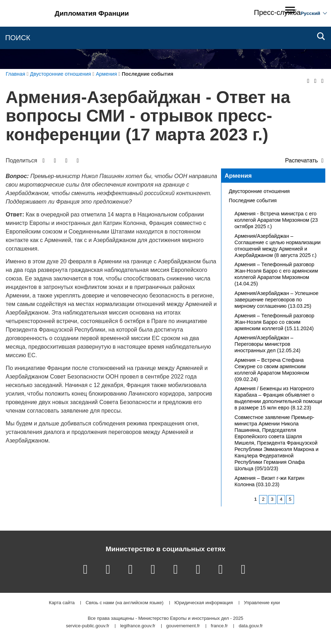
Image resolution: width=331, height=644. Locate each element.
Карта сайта (62, 603)
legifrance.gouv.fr (138, 626)
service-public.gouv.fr (88, 626)
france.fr (219, 626)
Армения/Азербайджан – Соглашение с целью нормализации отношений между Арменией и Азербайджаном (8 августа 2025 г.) (278, 246)
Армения (238, 176)
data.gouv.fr (251, 626)
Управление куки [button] (262, 603)
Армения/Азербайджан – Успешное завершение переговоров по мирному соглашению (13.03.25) (277, 300)
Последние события (253, 200)
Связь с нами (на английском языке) (124, 603)
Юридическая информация (204, 603)
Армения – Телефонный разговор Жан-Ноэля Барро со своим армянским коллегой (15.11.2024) (274, 322)
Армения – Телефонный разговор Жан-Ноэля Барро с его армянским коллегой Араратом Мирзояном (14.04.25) (276, 274)
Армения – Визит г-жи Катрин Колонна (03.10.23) (270, 481)
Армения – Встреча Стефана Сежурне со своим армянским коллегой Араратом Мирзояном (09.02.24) (272, 370)
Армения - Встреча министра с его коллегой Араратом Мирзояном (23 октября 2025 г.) (276, 220)
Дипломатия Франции (92, 13)
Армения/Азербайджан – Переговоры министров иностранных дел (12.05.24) (267, 344)
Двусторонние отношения (259, 191)
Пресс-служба (277, 12)
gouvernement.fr (183, 626)
